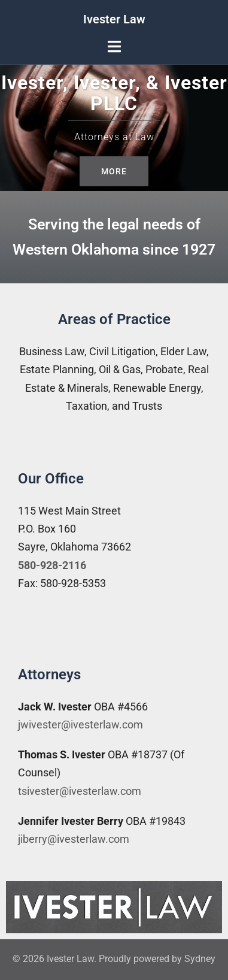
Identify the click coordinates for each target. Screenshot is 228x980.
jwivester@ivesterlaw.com (80, 725)
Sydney (200, 959)
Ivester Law (114, 19)
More (114, 171)
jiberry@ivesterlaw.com (74, 839)
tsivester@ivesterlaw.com (80, 791)
